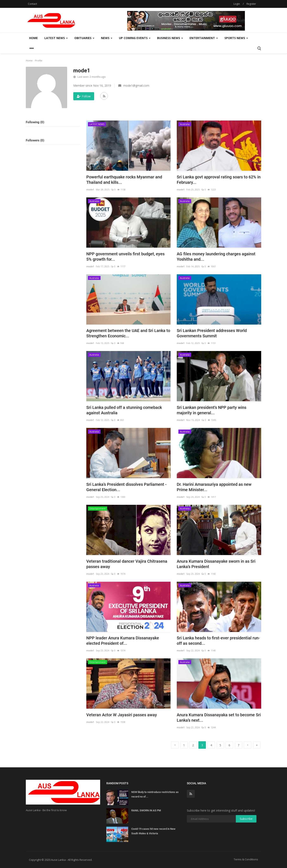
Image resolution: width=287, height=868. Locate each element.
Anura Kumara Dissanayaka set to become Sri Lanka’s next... (219, 718)
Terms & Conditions (246, 859)
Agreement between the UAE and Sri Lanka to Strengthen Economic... (128, 333)
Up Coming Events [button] (135, 38)
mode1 (90, 189)
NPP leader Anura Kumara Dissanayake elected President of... (123, 641)
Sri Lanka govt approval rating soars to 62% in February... (219, 180)
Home (33, 38)
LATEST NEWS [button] (56, 38)
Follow (84, 96)
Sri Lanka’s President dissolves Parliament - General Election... (126, 487)
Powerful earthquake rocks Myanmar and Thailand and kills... (124, 180)
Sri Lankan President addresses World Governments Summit (212, 333)
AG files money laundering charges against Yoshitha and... (216, 257)
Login (237, 4)
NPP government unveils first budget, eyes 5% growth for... (125, 257)
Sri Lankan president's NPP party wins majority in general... (212, 410)
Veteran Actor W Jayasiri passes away (122, 715)
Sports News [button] (236, 38)
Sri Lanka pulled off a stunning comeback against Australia (124, 410)
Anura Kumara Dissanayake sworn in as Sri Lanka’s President (216, 564)
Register (251, 4)
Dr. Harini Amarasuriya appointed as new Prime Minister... (214, 487)
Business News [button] (170, 38)
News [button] (107, 38)
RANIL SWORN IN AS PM (146, 810)
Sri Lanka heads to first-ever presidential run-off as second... (218, 641)
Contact (32, 4)
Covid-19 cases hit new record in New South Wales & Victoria (153, 831)
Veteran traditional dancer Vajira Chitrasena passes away (127, 564)
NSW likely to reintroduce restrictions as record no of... (155, 794)
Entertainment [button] (204, 38)
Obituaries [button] (84, 38)
